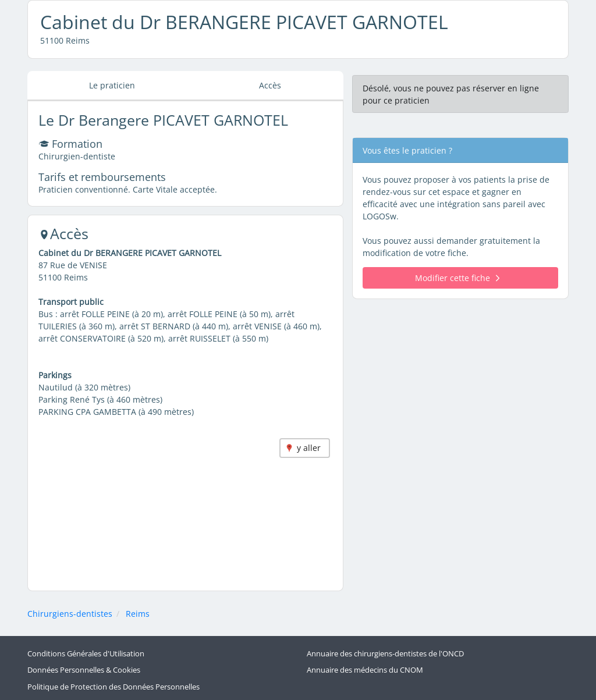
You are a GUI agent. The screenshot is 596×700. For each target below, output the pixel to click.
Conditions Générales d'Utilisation (86, 654)
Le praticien (112, 85)
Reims (138, 614)
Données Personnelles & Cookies (84, 670)
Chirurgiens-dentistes (70, 614)
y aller (309, 448)
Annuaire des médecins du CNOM (365, 670)
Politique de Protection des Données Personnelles (113, 687)
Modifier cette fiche (457, 278)
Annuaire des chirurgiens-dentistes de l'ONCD (385, 654)
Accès (270, 85)
